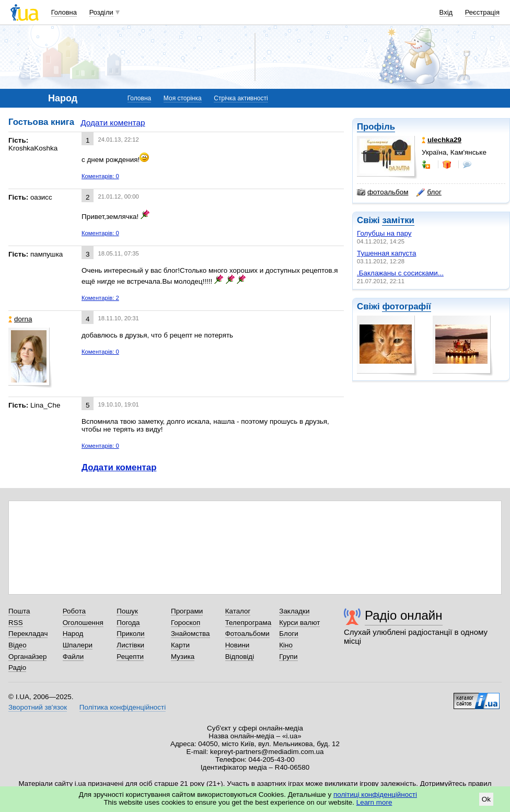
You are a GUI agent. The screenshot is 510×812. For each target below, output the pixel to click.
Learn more (374, 802)
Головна (64, 12)
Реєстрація (482, 12)
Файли (73, 657)
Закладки (294, 611)
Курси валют (299, 623)
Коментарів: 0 (100, 176)
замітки (398, 220)
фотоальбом (383, 192)
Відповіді (240, 657)
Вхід (446, 12)
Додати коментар (113, 123)
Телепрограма (248, 623)
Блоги (289, 634)
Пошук (127, 611)
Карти (180, 645)
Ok (486, 799)
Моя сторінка (183, 98)
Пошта (19, 611)
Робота (74, 611)
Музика (183, 657)
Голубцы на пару (384, 233)
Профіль (376, 127)
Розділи (101, 12)
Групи (288, 657)
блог (429, 192)
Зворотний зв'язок (38, 707)
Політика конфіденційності (123, 707)
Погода (128, 623)
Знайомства (190, 634)
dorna (20, 319)
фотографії (406, 306)
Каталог (238, 611)
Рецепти (130, 657)
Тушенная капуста (386, 253)
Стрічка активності (241, 98)
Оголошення (83, 623)
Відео (18, 645)
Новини (237, 645)
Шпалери (78, 645)
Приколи (130, 634)
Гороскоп (186, 623)
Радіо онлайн (404, 615)
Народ (73, 634)
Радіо (17, 668)
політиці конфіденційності (375, 794)
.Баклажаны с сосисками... (400, 273)
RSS (16, 623)
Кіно (286, 645)
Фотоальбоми (247, 634)
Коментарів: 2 (100, 298)
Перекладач (28, 634)
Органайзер (27, 657)
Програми (187, 611)
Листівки (130, 645)
